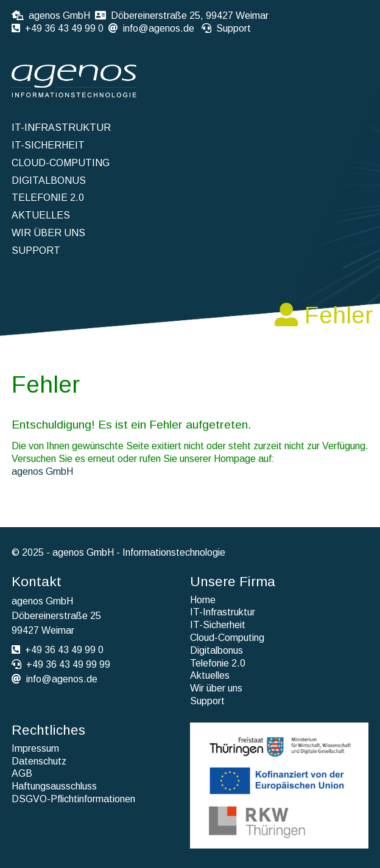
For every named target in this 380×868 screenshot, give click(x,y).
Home (203, 600)
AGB (22, 773)
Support (234, 28)
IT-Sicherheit (48, 145)
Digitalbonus (49, 180)
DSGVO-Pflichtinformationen (73, 799)
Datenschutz (39, 761)
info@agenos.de (159, 28)
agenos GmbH (42, 471)
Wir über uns (48, 233)
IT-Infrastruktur (61, 128)
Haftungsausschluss (54, 786)
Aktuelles (41, 215)
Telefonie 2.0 (48, 198)
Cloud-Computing (61, 163)
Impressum (35, 748)
